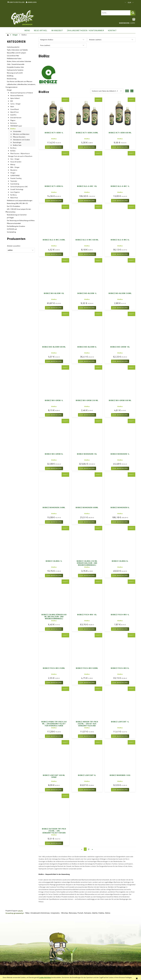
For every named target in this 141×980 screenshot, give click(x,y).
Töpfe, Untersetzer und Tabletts (17, 50)
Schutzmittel (17, 131)
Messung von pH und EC (15, 73)
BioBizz (13, 129)
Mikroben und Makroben (21, 134)
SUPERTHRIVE (15, 175)
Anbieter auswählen (14, 246)
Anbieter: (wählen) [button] (95, 40)
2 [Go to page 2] (89, 849)
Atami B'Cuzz (15, 112)
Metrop (13, 164)
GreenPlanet (15, 109)
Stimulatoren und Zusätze (21, 140)
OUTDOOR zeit (12, 229)
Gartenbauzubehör (13, 47)
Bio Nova (13, 148)
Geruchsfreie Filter (13, 56)
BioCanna (13, 123)
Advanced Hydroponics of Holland (22, 93)
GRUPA (20, 911)
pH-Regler (10, 218)
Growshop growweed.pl (15, 913)
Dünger (9, 90)
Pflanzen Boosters (19, 137)
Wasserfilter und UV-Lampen (16, 53)
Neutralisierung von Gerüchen (17, 215)
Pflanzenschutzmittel (14, 223)
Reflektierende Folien (14, 58)
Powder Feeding (16, 178)
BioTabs (13, 151)
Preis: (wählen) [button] (45, 45)
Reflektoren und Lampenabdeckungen (20, 200)
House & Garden (16, 162)
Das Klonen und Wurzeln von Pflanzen (20, 81)
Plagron (13, 120)
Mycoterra (14, 170)
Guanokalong (15, 184)
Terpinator (14, 181)
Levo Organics (15, 192)
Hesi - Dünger (15, 159)
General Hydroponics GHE (19, 187)
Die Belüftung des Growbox (16, 226)
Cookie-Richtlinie (45, 977)
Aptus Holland (15, 98)
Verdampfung (11, 232)
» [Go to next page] (92, 849)
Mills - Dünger (15, 167)
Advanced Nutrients (17, 95)
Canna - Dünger (15, 104)
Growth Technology (17, 189)
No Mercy (13, 195)
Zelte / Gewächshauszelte (16, 64)
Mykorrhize (14, 198)
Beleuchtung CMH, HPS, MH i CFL (17, 203)
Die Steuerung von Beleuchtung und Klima (21, 220)
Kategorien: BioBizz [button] (47, 40)
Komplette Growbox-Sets (15, 67)
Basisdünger (17, 142)
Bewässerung (12, 79)
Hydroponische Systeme (15, 70)
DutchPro (13, 115)
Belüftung (10, 76)
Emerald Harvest (16, 118)
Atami (12, 106)
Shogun (13, 173)
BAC (12, 101)
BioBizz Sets (17, 145)
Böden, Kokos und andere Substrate (19, 61)
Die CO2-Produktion (14, 206)
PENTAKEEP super (16, 126)
